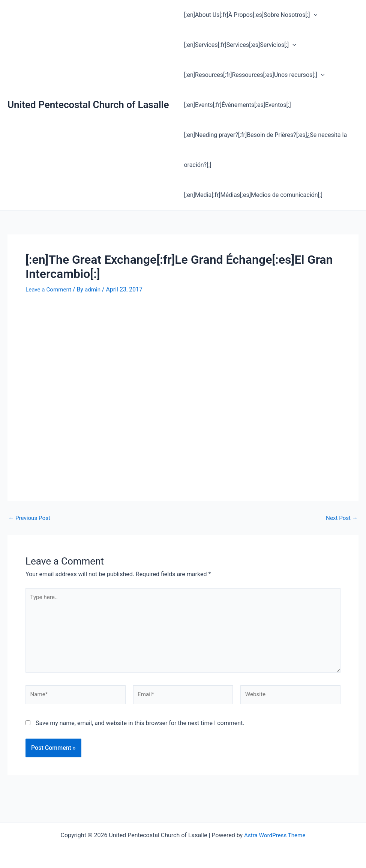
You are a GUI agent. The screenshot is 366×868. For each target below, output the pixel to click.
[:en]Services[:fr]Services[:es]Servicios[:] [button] (238, 45)
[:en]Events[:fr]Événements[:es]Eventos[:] (236, 105)
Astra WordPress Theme (275, 835)
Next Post (341, 518)
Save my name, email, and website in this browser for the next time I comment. (140, 728)
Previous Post (30, 518)
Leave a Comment (50, 289)
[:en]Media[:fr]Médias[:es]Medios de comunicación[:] (251, 195)
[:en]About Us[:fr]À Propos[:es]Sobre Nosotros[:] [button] (249, 15)
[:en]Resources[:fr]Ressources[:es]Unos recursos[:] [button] (253, 75)
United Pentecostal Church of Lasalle (88, 105)
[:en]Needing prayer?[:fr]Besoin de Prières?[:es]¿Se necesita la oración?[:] (264, 150)
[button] (312, 15)
